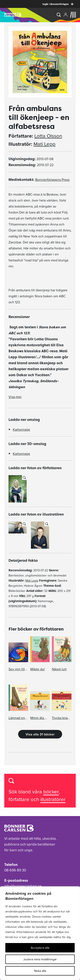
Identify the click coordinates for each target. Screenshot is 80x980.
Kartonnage (21, 429)
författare (20, 799)
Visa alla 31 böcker (40, 734)
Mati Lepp (44, 144)
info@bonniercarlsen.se (23, 886)
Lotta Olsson (48, 136)
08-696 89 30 (15, 870)
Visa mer (15, 397)
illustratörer (53, 799)
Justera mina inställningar (40, 959)
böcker (51, 792)
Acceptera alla (40, 948)
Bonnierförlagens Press (52, 180)
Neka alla (40, 971)
